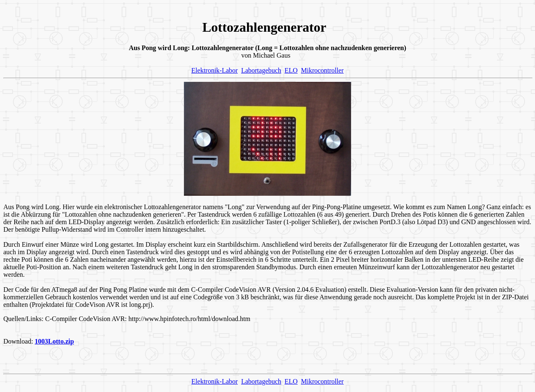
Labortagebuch (261, 70)
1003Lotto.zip (54, 341)
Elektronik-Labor (215, 70)
